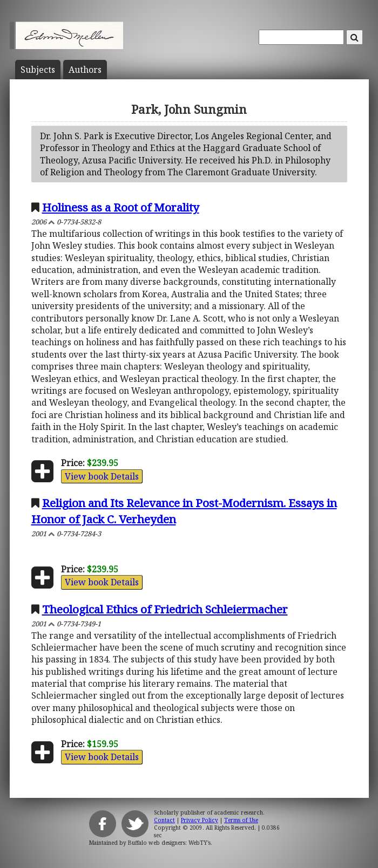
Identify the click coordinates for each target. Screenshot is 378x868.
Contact (164, 820)
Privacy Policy (200, 820)
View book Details (102, 476)
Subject (38, 70)
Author (85, 70)
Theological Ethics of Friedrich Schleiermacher (165, 609)
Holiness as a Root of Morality (121, 207)
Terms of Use (241, 820)
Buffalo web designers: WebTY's (169, 843)
